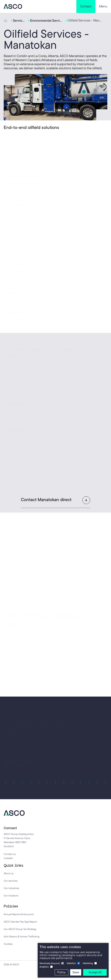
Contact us (10, 854)
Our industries (11, 888)
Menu (103, 6)
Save (76, 972)
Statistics (71, 963)
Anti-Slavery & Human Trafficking (22, 936)
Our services (11, 881)
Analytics (44, 967)
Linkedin (8, 858)
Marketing (88, 963)
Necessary (50, 963)
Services (19, 21)
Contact (86, 6)
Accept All (95, 972)
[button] (55, 500)
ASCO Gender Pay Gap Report (20, 922)
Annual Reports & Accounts (19, 914)
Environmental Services (46, 21)
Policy (61, 972)
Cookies (8, 944)
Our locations (11, 896)
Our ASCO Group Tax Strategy (20, 929)
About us (9, 873)
